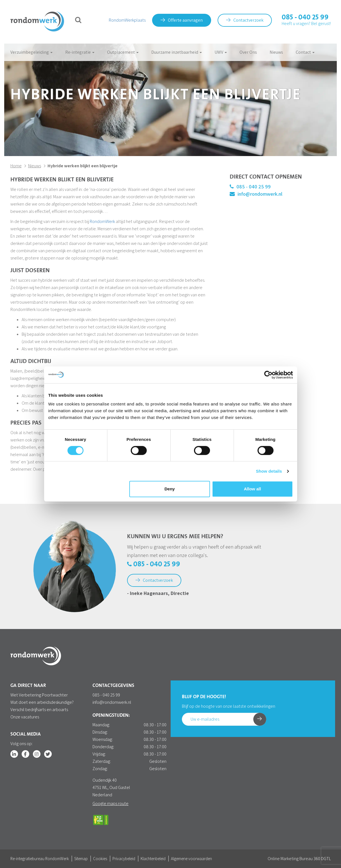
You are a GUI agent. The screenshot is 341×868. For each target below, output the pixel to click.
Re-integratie (80, 52)
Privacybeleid (124, 859)
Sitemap (81, 859)
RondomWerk (102, 221)
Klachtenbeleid (153, 859)
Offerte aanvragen (182, 20)
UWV (221, 52)
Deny (170, 489)
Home (16, 166)
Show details (269, 471)
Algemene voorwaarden (191, 859)
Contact (305, 52)
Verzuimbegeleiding (31, 52)
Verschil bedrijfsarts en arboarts (39, 710)
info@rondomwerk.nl (256, 194)
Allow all (253, 489)
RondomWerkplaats (127, 20)
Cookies (100, 859)
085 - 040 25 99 (305, 18)
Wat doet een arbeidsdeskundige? (42, 702)
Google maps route (110, 803)
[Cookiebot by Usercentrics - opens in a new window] (268, 375)
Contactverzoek (245, 20)
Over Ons (248, 52)
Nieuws (276, 52)
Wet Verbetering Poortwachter (39, 695)
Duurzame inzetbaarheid (177, 52)
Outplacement (123, 52)
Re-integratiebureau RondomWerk (40, 859)
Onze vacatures (25, 717)
